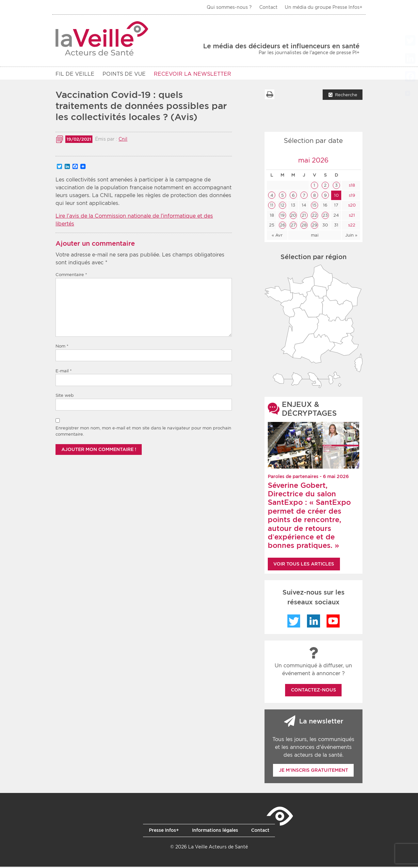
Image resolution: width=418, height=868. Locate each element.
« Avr (277, 236)
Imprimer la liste (269, 96)
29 (314, 226)
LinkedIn (313, 622)
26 (282, 226)
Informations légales (215, 831)
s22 (351, 226)
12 (282, 206)
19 (282, 217)
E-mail (64, 372)
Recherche (346, 96)
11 (272, 206)
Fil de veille (75, 74)
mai (315, 236)
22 (314, 217)
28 (304, 226)
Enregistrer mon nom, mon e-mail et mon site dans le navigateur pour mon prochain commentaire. (143, 433)
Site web (65, 397)
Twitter (294, 622)
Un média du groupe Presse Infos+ (324, 7)
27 (293, 226)
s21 (351, 217)
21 (304, 217)
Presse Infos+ (164, 831)
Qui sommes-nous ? (229, 7)
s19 (351, 197)
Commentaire (71, 276)
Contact (268, 7)
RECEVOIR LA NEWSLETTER (193, 74)
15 (314, 206)
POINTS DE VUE (124, 74)
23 (325, 217)
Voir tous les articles (304, 565)
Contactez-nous (313, 691)
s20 (351, 206)
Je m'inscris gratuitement (313, 771)
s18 (351, 186)
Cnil (123, 140)
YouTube (333, 622)
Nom (62, 347)
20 (293, 217)
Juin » (351, 236)
